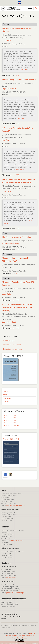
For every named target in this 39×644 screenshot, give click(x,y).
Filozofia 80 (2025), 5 (11, 439)
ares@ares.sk (11, 578)
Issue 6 (15, 415)
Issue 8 (15, 420)
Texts (5, 395)
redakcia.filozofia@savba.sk (16, 506)
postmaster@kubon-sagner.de (17, 593)
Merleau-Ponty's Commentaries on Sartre (19, 80)
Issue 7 (15, 418)
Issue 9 (15, 423)
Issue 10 (16, 425)
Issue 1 (6, 415)
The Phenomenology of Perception (16, 237)
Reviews (6, 402)
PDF (17, 75)
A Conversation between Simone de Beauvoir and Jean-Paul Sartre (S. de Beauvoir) (17, 307)
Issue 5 (6, 425)
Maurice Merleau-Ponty (11, 244)
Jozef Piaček (7, 191)
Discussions (7, 398)
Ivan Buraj (6, 140)
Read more (25, 70)
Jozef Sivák (6, 40)
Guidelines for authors (12, 345)
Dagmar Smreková (9, 89)
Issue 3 (6, 420)
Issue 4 (6, 423)
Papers (6, 391)
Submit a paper (9, 341)
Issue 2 (6, 418)
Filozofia (11, 8)
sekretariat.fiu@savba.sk (15, 540)
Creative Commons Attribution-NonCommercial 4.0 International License (20, 636)
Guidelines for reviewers (13, 349)
